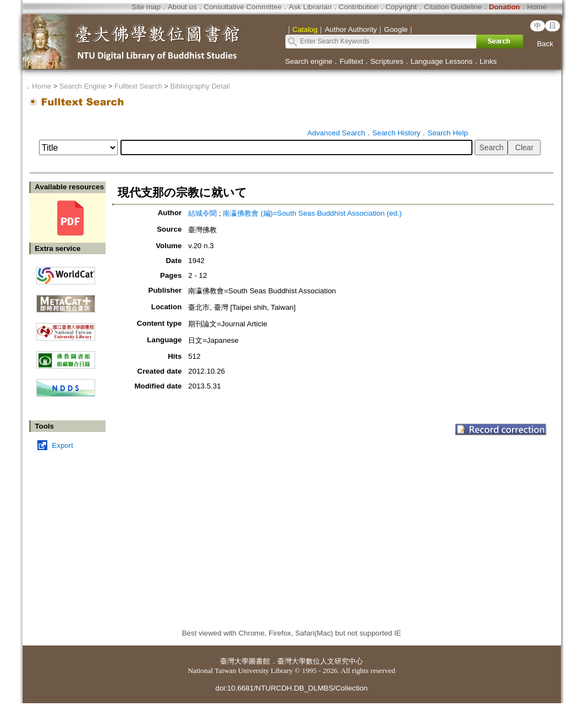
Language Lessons (441, 61)
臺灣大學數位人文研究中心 (320, 661)
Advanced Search (336, 133)
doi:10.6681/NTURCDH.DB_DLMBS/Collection (291, 688)
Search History (396, 133)
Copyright (401, 7)
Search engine (309, 61)
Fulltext (351, 61)
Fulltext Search (138, 86)
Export (62, 445)
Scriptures (387, 61)
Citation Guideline (453, 7)
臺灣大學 (234, 661)
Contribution (359, 7)
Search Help (447, 133)
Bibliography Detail (200, 86)
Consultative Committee (243, 7)
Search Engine (83, 86)
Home (537, 7)
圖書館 (259, 661)
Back (545, 44)
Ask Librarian (310, 7)
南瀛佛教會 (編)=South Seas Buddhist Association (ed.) (312, 213)
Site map (146, 7)
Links (488, 61)
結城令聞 (202, 213)
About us (182, 7)
